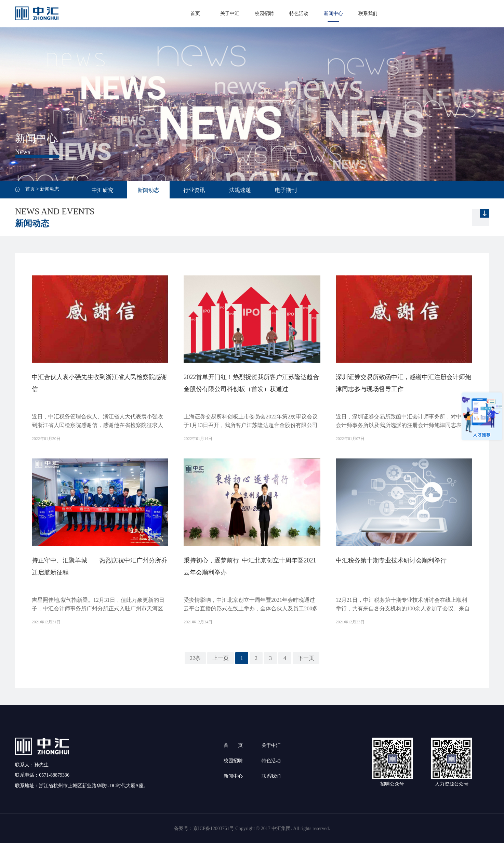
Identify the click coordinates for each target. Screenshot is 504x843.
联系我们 (368, 14)
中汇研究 (103, 190)
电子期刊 (286, 190)
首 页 (233, 745)
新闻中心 (333, 14)
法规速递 (240, 190)
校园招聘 (264, 14)
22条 (195, 658)
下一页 (306, 658)
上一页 (221, 658)
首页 (195, 14)
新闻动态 (148, 190)
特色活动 (299, 14)
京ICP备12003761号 (214, 828)
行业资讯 (194, 190)
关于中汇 (230, 14)
